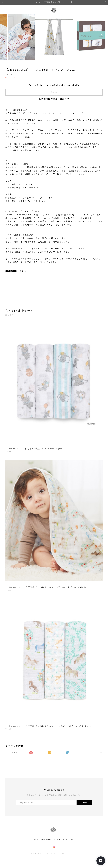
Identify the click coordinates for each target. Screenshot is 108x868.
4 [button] (56, 62)
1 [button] (51, 62)
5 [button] (58, 62)
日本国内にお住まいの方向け (54, 99)
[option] (54, 36)
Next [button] (104, 36)
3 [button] (54, 62)
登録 (85, 802)
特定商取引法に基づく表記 (64, 839)
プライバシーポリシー (42, 839)
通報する (23, 271)
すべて (14, 753)
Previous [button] (4, 36)
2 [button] (52, 62)
